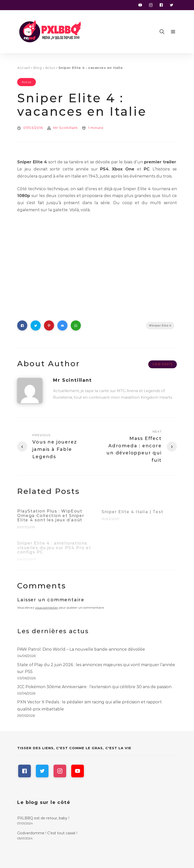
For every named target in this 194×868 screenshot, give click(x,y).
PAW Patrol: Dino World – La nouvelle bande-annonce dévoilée (81, 649)
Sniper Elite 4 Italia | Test (132, 515)
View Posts (162, 364)
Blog (38, 68)
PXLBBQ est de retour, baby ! (43, 818)
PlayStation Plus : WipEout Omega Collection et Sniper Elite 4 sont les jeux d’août (51, 518)
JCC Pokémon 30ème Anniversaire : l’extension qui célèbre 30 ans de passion (94, 687)
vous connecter (47, 607)
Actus (50, 68)
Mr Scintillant (66, 128)
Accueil (24, 68)
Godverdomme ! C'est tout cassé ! (47, 833)
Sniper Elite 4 (161, 325)
